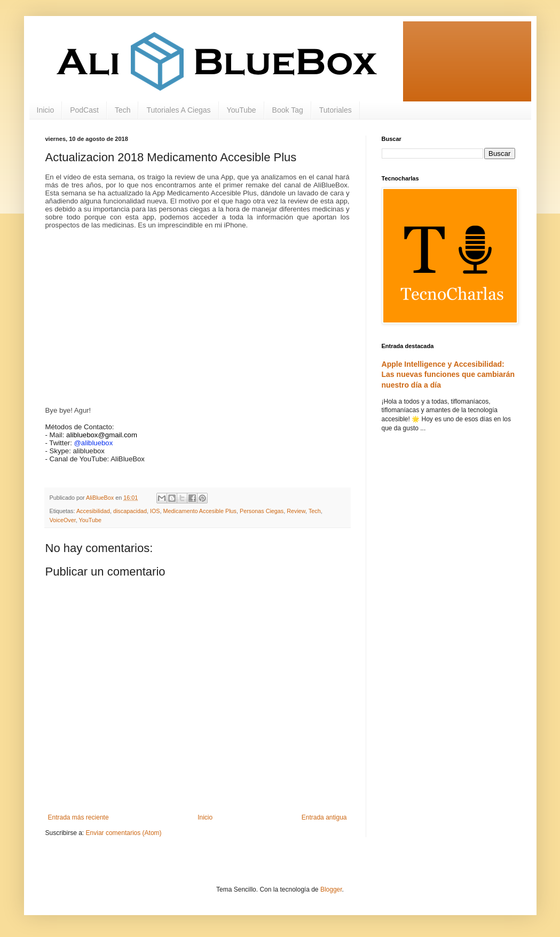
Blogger (331, 889)
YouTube (242, 110)
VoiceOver (63, 520)
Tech (123, 110)
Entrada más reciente (78, 817)
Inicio (46, 110)
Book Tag (288, 110)
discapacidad (130, 511)
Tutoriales (336, 110)
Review (296, 511)
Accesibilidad (93, 511)
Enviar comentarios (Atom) (124, 833)
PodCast (84, 110)
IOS (155, 511)
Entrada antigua (324, 817)
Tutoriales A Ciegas (178, 110)
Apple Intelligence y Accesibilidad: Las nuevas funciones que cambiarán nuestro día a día (448, 375)
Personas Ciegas (262, 511)
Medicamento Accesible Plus (200, 511)
